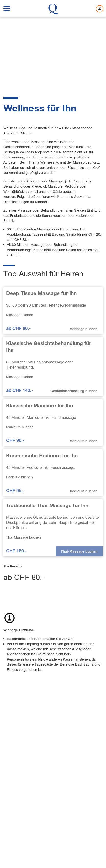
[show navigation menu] (7, 8)
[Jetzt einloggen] (100, 9)
